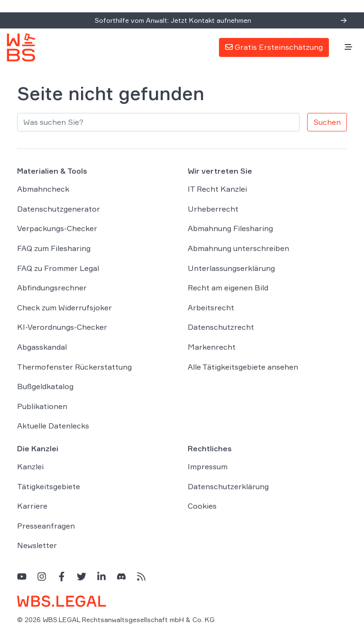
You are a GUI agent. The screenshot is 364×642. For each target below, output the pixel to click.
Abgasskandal (42, 347)
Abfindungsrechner (52, 288)
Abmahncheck (43, 189)
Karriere (32, 506)
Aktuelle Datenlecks (53, 426)
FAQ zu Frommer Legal (58, 268)
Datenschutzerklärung (228, 486)
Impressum (208, 466)
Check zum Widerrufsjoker (64, 307)
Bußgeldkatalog (45, 386)
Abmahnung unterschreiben (238, 248)
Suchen (327, 122)
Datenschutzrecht (221, 327)
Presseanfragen (46, 526)
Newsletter (37, 545)
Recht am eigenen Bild (228, 288)
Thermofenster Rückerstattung (74, 367)
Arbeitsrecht (211, 307)
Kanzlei (30, 466)
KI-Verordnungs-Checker (62, 327)
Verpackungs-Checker (57, 228)
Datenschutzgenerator (59, 209)
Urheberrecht (213, 209)
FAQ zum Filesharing (54, 248)
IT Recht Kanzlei (217, 189)
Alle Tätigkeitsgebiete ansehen (243, 367)
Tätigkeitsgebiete (49, 486)
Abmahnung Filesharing (230, 228)
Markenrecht (212, 347)
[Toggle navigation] (348, 47)
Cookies (202, 506)
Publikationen (42, 406)
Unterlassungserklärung (231, 268)
